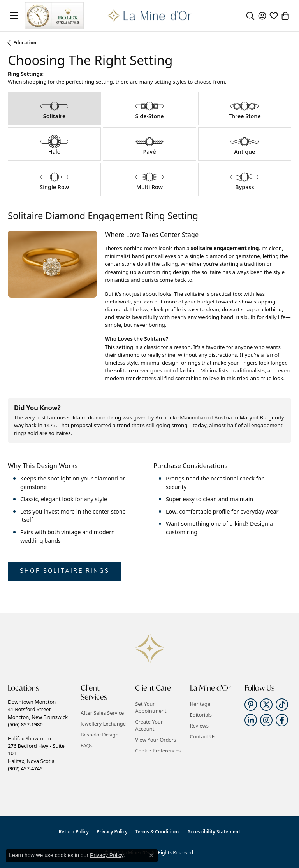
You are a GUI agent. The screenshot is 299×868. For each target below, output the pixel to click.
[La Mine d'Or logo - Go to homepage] (150, 16)
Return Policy (74, 832)
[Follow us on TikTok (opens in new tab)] (282, 705)
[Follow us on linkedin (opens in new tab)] (251, 720)
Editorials (201, 715)
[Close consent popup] (151, 856)
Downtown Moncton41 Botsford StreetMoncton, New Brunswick (38, 713)
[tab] (54, 109)
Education (25, 43)
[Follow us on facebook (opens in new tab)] (282, 720)
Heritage (200, 704)
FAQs (87, 745)
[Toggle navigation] (14, 16)
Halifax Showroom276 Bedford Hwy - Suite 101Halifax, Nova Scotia (36, 754)
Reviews (199, 726)
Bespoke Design (100, 735)
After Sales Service (102, 713)
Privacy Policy (112, 832)
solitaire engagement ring (225, 248)
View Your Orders (156, 740)
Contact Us (203, 736)
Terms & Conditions (158, 832)
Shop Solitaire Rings (65, 571)
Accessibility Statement (214, 832)
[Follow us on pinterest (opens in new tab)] (251, 705)
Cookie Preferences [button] (158, 751)
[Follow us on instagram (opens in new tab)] (266, 720)
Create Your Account (149, 725)
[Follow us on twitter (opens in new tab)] (266, 705)
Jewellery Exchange (103, 724)
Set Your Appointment (151, 707)
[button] (250, 16)
